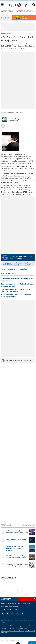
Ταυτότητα (4, 603)
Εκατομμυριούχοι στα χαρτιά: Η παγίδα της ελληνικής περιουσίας (17, 565)
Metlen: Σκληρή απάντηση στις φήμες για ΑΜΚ (16, 540)
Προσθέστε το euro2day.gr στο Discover (16, 360)
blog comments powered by (12, 591)
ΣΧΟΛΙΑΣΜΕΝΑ (29, 525)
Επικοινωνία (12, 603)
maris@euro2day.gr (13, 120)
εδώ (18, 19)
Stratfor (10, 609)
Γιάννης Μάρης (14, 119)
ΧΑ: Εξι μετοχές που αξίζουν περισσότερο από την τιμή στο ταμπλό (17, 532)
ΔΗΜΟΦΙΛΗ (6, 525)
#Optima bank (23, 269)
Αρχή (27, 599)
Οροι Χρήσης (27, 603)
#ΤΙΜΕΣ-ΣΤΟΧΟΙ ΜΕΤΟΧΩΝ (24, 11)
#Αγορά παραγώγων (9, 269)
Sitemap (20, 603)
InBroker (3, 622)
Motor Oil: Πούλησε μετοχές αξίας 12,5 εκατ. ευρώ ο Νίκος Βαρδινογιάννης (16, 557)
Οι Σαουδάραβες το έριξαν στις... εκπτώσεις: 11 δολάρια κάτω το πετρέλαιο (15, 548)
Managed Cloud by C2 (14, 640)
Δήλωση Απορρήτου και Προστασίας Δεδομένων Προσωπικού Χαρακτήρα (18, 632)
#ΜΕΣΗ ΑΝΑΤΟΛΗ (7, 11)
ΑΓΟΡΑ (9, 33)
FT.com (3, 609)
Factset (17, 609)
